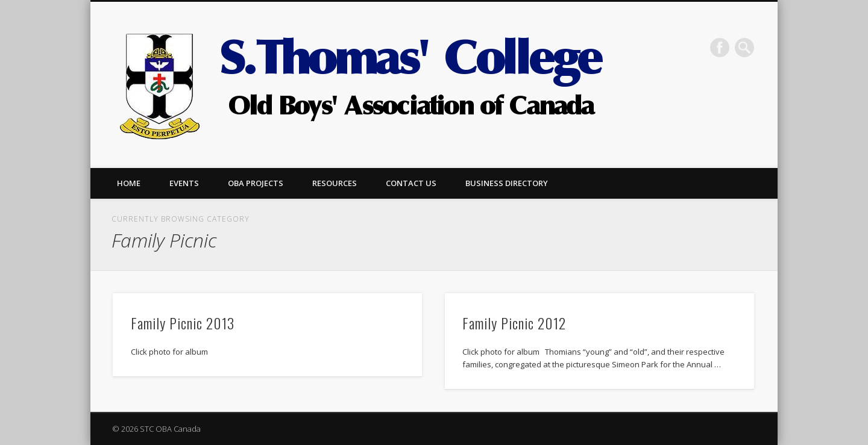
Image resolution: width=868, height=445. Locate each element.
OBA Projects (256, 183)
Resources (335, 183)
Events (184, 183)
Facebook (720, 48)
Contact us (411, 183)
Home (129, 183)
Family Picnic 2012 (514, 323)
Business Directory (507, 183)
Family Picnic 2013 (183, 323)
